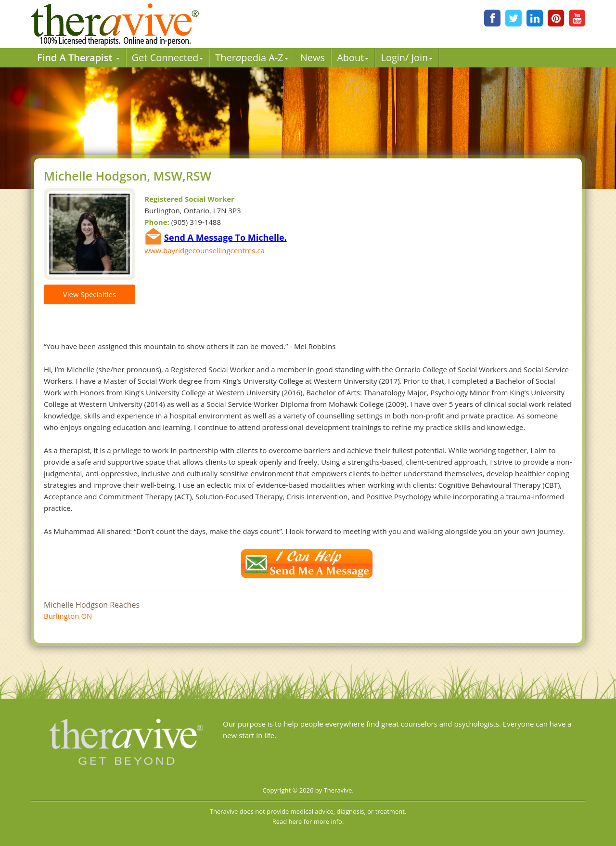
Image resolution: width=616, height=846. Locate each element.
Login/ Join (407, 58)
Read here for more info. (308, 821)
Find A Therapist (78, 58)
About (353, 58)
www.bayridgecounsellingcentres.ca (205, 250)
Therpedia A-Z (252, 58)
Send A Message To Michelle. (225, 237)
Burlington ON (68, 616)
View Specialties (90, 294)
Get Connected (168, 58)
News (313, 58)
